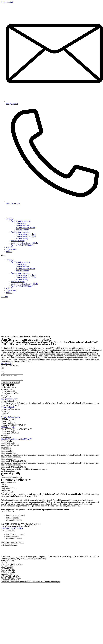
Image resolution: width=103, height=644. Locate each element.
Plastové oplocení (22, 225)
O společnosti (11, 249)
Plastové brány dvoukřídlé (26, 236)
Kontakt (9, 252)
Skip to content (7, 2)
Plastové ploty (21, 223)
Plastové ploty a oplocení (20, 221)
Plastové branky (22, 238)
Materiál (9, 247)
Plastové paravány (18, 241)
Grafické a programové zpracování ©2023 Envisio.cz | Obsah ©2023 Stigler (31, 583)
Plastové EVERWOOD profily (23, 245)
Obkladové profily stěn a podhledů (24, 243)
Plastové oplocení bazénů (25, 228)
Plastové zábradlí (22, 230)
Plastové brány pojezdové (26, 234)
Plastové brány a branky (20, 232)
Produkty (9, 219)
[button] (51, 256)
